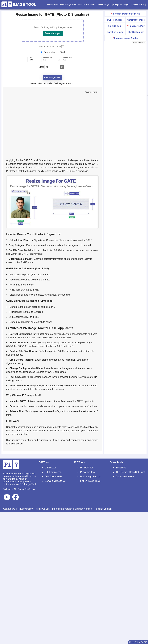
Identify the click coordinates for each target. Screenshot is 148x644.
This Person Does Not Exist (130, 472)
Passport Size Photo (86, 5)
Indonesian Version (62, 509)
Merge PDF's (53, 5)
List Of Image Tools (90, 481)
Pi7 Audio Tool (88, 472)
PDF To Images (115, 20)
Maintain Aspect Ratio (50, 47)
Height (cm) (68, 57)
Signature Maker (115, 32)
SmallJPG (121, 468)
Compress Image (121, 5)
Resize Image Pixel (68, 5)
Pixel (62, 52)
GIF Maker (50, 468)
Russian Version (103, 509)
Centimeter (49, 52)
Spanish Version (83, 509)
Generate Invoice (125, 477)
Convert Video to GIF (56, 481)
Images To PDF (137, 26)
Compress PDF (137, 5)
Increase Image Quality (126, 38)
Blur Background (136, 32)
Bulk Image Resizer (91, 477)
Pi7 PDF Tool (87, 468)
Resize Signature (52, 77)
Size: (41, 67)
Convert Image (104, 5)
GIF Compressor (53, 472)
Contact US (9, 509)
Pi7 (145, 642)
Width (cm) (47, 57)
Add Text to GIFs (54, 477)
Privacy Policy (25, 509)
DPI (31, 57)
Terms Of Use (42, 509)
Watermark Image (136, 20)
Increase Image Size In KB (126, 14)
